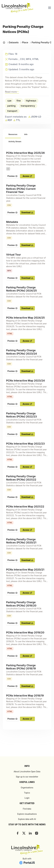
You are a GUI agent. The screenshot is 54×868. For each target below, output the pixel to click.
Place (24, 42)
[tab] (13, 135)
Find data (27, 809)
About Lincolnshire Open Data (27, 772)
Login (27, 798)
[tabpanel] (27, 436)
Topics (27, 793)
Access (27, 176)
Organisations (27, 788)
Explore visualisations (27, 814)
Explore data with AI (27, 819)
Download (27, 213)
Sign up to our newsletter (27, 777)
